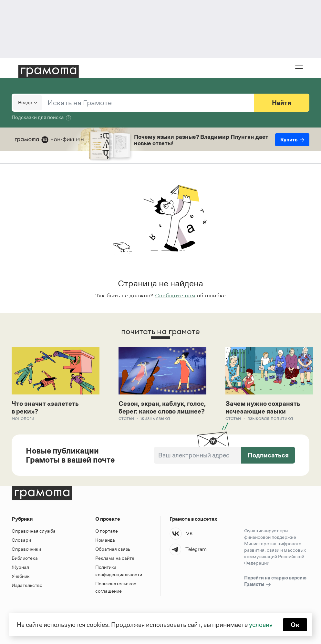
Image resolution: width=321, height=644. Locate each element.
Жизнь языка (155, 418)
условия (261, 625)
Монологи (23, 418)
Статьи (126, 418)
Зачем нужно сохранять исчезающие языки (263, 407)
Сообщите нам (175, 296)
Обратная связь (113, 549)
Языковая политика (270, 418)
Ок (295, 625)
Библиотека (25, 558)
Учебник (21, 576)
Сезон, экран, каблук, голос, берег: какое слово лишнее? (162, 407)
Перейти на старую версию (275, 581)
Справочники (26, 549)
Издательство (27, 585)
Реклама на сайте (115, 558)
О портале (107, 531)
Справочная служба (34, 531)
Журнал (20, 567)
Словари (21, 540)
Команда (105, 540)
